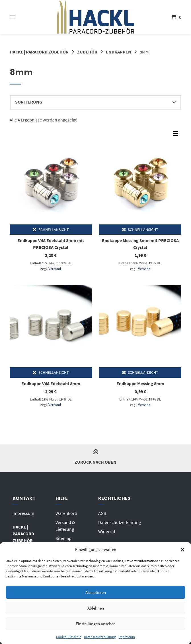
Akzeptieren (96, 592)
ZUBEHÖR (87, 52)
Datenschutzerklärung (100, 637)
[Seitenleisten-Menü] (177, 135)
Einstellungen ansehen (96, 624)
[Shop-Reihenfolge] (96, 102)
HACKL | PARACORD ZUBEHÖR (39, 52)
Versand (55, 269)
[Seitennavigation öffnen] (22, 17)
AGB (102, 513)
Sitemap (63, 538)
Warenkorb (66, 513)
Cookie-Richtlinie (69, 637)
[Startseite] (95, 17)
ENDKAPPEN (119, 52)
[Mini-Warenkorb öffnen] (169, 17)
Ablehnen (96, 608)
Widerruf (107, 531)
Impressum (127, 637)
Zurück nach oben (95, 458)
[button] (182, 550)
